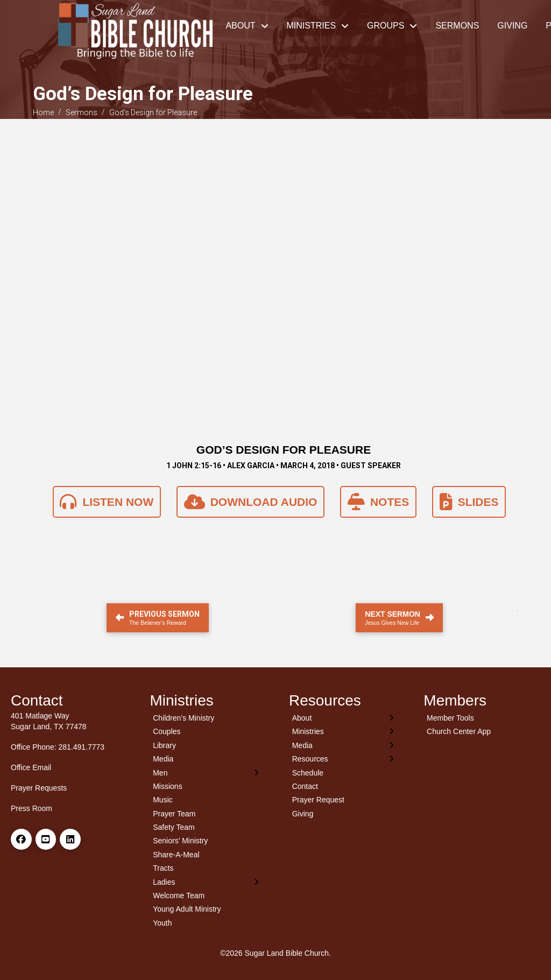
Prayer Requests (39, 788)
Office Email (31, 767)
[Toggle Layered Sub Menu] (206, 773)
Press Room (31, 808)
